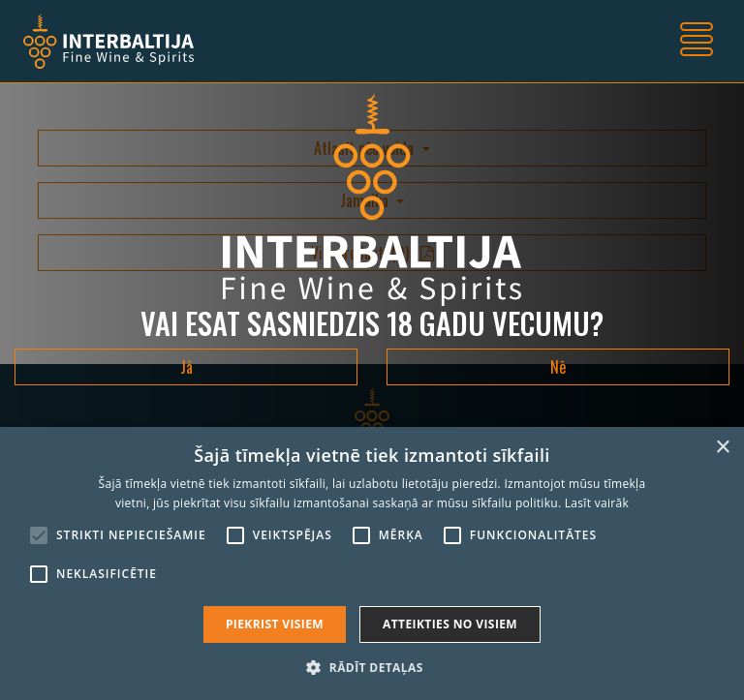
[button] (372, 667)
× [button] (722, 448)
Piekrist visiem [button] (275, 624)
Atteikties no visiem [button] (450, 624)
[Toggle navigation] (697, 42)
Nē (558, 367)
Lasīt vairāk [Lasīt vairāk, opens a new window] (597, 503)
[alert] (372, 563)
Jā (186, 367)
